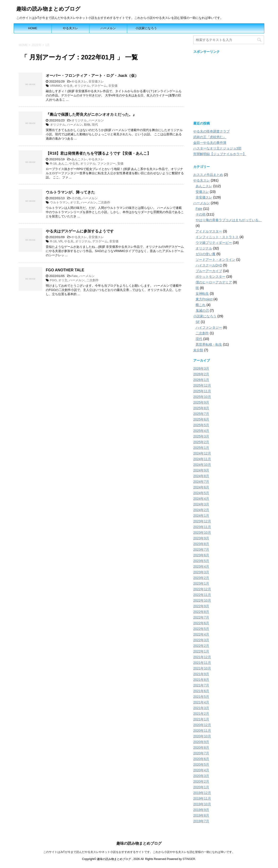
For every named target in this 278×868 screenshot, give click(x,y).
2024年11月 (202, 459)
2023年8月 (201, 544)
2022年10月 (202, 600)
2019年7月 (201, 821)
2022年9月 (201, 606)
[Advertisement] (229, 86)
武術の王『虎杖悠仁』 (210, 137)
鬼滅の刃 (202, 310)
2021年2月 (201, 714)
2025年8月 (201, 408)
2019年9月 (201, 810)
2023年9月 (201, 538)
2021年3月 (201, 708)
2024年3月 (201, 504)
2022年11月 (202, 595)
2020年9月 (201, 742)
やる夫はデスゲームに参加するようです (80, 231)
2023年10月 (202, 533)
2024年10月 (202, 465)
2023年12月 (202, 521)
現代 (95, 125)
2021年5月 (201, 697)
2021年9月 (201, 674)
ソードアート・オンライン (215, 260)
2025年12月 (202, 385)
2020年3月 (201, 776)
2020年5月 (201, 765)
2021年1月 (201, 719)
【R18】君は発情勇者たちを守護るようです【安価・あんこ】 (98, 153)
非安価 (113, 86)
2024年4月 (201, 499)
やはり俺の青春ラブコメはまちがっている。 (229, 220)
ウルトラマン (59, 202)
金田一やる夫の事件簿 (210, 143)
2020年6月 (201, 759)
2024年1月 (201, 516)
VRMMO (56, 86)
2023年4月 (201, 566)
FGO (53, 280)
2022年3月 (201, 640)
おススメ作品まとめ (208, 175)
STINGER (189, 859)
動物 (87, 125)
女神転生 (202, 293)
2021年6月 (201, 691)
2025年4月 (201, 431)
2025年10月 (202, 397)
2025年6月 (201, 419)
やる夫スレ (70, 28)
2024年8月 (201, 476)
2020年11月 (202, 731)
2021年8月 (201, 680)
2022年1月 (201, 651)
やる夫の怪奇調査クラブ (211, 131)
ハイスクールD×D (209, 265)
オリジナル (82, 86)
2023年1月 (201, 583)
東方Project (204, 299)
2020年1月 (201, 787)
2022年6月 (201, 623)
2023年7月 (201, 550)
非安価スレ (96, 81)
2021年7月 (201, 685)
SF (198, 322)
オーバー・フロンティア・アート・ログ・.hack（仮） (92, 76)
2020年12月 (202, 725)
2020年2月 (201, 781)
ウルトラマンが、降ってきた (70, 192)
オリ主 (75, 202)
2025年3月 (201, 436)
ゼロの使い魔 (206, 254)
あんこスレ (79, 159)
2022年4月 (201, 634)
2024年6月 (201, 487)
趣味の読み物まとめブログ (48, 9)
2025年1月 (201, 448)
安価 (120, 163)
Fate (75, 276)
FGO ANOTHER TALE (65, 270)
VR (60, 241)
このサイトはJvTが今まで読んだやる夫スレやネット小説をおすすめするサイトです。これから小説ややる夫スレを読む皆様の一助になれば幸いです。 (139, 852)
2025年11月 (202, 391)
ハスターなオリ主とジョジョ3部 (217, 148)
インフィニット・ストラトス (217, 237)
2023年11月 (202, 527)
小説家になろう (146, 28)
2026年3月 (201, 368)
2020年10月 (202, 736)
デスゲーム (99, 86)
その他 (76, 198)
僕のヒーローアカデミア (214, 282)
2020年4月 (201, 770)
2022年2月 (201, 646)
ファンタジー (106, 163)
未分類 (198, 350)
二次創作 (104, 202)
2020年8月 (201, 748)
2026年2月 (201, 374)
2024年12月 (202, 453)
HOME (33, 28)
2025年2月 (201, 442)
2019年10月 (202, 804)
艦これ (201, 305)
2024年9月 (201, 470)
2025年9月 (201, 402)
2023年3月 (201, 572)
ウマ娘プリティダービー (214, 243)
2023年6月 (201, 555)
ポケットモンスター (211, 277)
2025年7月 (201, 414)
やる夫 (68, 86)
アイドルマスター (209, 231)
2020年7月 (201, 753)
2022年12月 (202, 589)
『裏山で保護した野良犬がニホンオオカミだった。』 (91, 114)
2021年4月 (201, 702)
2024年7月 (201, 482)
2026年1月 (201, 380)
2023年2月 (201, 578)
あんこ (63, 163)
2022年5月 (201, 629)
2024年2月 (201, 510)
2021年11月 (202, 663)
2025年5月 (201, 425)
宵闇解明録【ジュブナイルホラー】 (220, 154)
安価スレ (202, 192)
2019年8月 (201, 815)
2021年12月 (202, 657)
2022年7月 (201, 617)
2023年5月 (201, 561)
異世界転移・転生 (209, 344)
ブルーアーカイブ (209, 271)
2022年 (37, 45)
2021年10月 (202, 668)
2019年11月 (202, 798)
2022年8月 (201, 612)
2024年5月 (201, 493)
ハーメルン (108, 28)
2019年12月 (202, 793)
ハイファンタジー (209, 327)
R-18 (53, 163)
